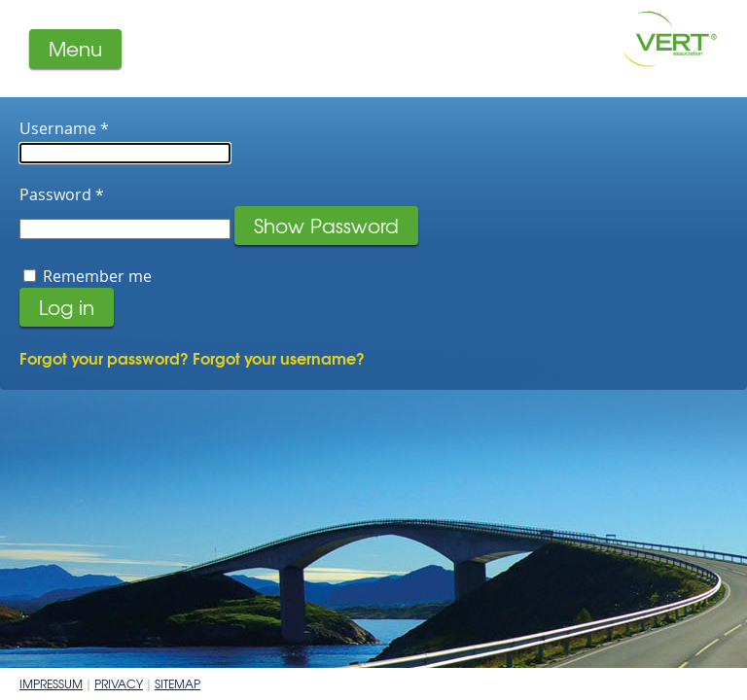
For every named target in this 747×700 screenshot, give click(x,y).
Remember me (97, 276)
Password (62, 194)
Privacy (119, 683)
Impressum (51, 683)
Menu (75, 48)
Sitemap (178, 683)
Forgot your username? (279, 357)
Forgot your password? (106, 357)
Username (64, 128)
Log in (67, 307)
